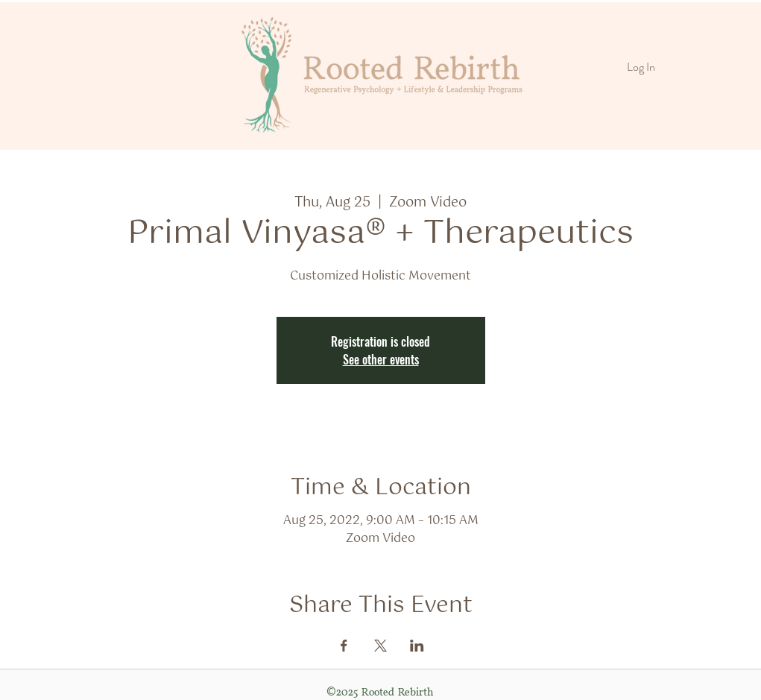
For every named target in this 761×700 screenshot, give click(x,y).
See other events (381, 359)
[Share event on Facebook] (344, 646)
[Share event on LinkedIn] (417, 646)
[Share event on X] (380, 646)
